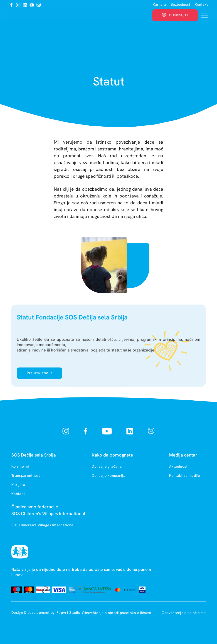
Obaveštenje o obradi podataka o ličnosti (118, 613)
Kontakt (201, 4)
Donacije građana (107, 466)
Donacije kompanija (108, 476)
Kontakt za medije (185, 476)
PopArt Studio (68, 613)
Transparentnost (26, 476)
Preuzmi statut (39, 375)
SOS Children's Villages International (43, 525)
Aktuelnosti (179, 466)
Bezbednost (180, 4)
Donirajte (175, 15)
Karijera (159, 4)
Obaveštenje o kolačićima (184, 613)
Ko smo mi (20, 466)
